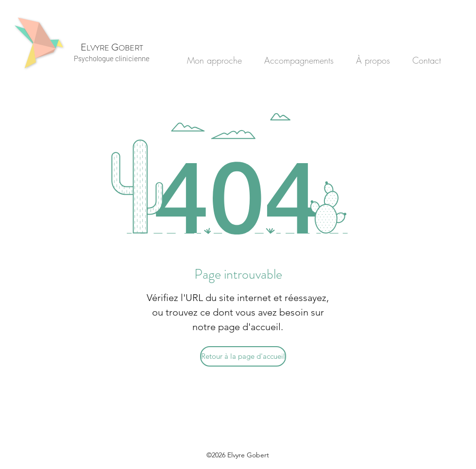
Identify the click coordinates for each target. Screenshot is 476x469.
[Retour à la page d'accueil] (243, 356)
